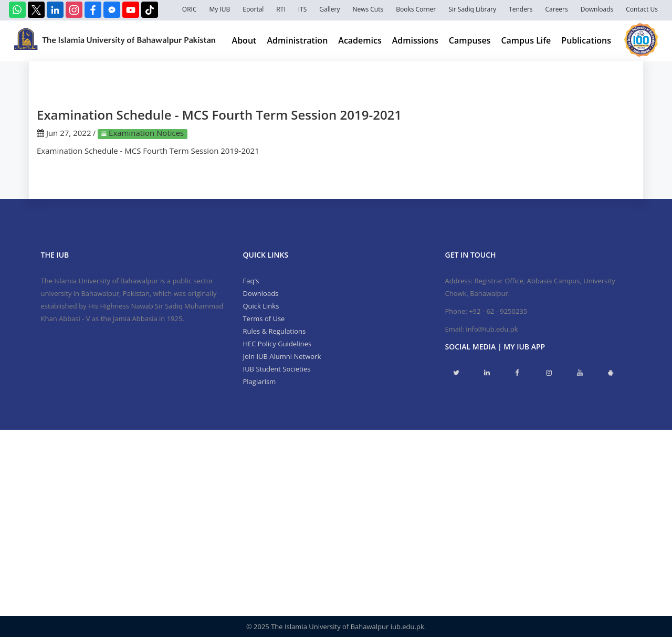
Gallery (329, 9)
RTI (281, 9)
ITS (303, 9)
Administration (297, 40)
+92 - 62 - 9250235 (498, 311)
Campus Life (526, 40)
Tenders (521, 9)
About (244, 40)
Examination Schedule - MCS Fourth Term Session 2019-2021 (148, 151)
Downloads (597, 9)
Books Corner (416, 9)
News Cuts (368, 9)
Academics (360, 40)
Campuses (470, 40)
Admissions (415, 40)
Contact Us (642, 9)
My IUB (219, 9)
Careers (557, 9)
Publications (586, 40)
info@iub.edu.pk (492, 329)
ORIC (190, 9)
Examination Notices (145, 133)
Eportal (253, 9)
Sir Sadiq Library (472, 9)
